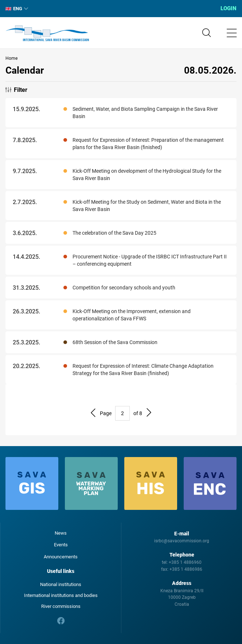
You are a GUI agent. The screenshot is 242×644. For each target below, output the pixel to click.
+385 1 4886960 (185, 562)
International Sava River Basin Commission (47, 34)
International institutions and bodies (61, 595)
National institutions (61, 584)
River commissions (61, 606)
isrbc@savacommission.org (182, 541)
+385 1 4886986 (186, 569)
